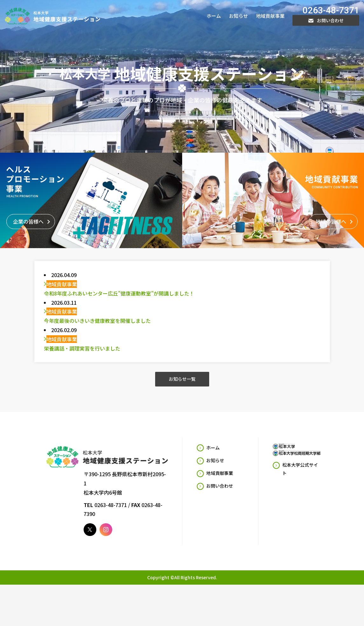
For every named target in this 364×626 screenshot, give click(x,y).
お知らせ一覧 (182, 383)
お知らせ (238, 16)
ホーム (214, 16)
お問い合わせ (326, 20)
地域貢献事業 (270, 16)
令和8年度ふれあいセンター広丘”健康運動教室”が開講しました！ (119, 297)
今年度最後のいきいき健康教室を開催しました (97, 324)
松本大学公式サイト (300, 473)
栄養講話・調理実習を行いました (82, 352)
